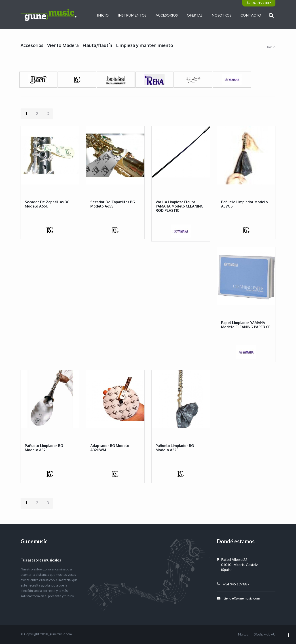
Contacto (251, 15)
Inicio (103, 15)
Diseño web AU (265, 634)
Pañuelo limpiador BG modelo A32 (44, 448)
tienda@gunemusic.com (242, 598)
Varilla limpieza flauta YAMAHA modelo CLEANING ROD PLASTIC (180, 206)
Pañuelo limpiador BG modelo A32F (175, 448)
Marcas (243, 634)
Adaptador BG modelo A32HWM (110, 448)
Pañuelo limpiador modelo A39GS (244, 204)
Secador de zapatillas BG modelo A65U (47, 204)
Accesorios (167, 15)
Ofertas (195, 15)
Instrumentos (132, 15)
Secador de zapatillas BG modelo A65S (113, 204)
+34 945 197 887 (236, 584)
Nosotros (222, 15)
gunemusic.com (61, 634)
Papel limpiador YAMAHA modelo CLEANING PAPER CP (246, 325)
